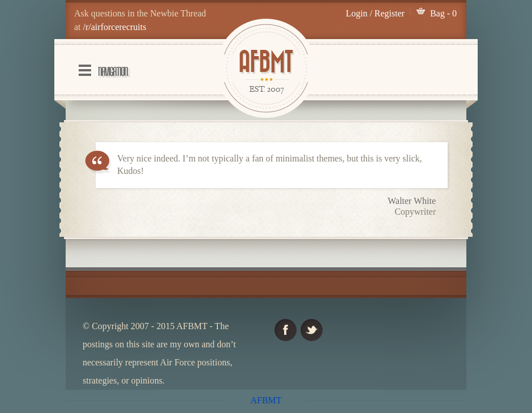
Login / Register (375, 13)
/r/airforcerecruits (115, 27)
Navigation (113, 71)
